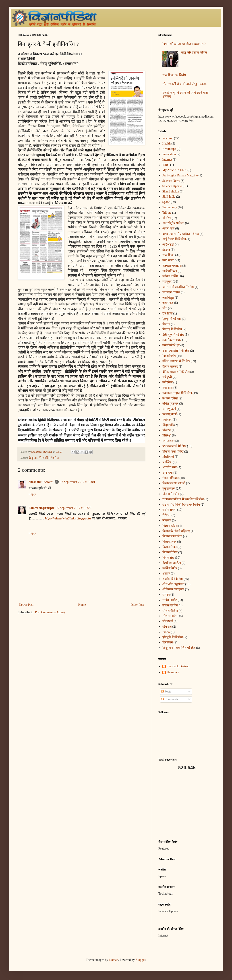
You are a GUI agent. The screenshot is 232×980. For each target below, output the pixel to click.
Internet (167, 160)
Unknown (173, 672)
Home (82, 605)
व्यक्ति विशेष (170, 568)
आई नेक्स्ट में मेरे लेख (174, 239)
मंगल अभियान (171, 478)
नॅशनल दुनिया (170, 398)
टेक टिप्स (168, 313)
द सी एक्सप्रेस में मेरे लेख (176, 351)
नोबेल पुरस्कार (171, 404)
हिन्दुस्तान (168, 642)
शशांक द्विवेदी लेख (173, 579)
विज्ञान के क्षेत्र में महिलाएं (176, 531)
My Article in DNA (175, 170)
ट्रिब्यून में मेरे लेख (172, 319)
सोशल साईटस (170, 616)
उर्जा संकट (168, 260)
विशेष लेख (168, 558)
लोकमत (167, 520)
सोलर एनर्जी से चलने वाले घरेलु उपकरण (185, 84)
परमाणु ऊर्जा (170, 414)
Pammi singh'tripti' (42, 508)
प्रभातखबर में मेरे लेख (174, 446)
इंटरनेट (166, 250)
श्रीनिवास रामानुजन (173, 589)
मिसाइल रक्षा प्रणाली (174, 483)
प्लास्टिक (167, 462)
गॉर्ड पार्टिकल (170, 271)
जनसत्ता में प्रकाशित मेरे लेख (178, 287)
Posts (166, 692)
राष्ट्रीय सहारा (170, 510)
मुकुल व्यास (169, 489)
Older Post (137, 605)
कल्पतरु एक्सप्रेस (172, 266)
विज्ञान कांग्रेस (170, 526)
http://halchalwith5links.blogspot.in (68, 518)
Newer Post (26, 605)
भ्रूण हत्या (168, 473)
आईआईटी (168, 245)
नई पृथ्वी (167, 377)
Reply (32, 494)
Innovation (169, 154)
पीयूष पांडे (168, 425)
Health (167, 144)
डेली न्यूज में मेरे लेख (173, 335)
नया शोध (168, 388)
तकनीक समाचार (172, 340)
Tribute (167, 213)
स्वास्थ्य (166, 632)
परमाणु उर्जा (169, 409)
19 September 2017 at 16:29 (74, 508)
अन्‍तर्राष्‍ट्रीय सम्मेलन (173, 223)
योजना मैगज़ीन (171, 494)
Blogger (140, 960)
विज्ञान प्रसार (170, 542)
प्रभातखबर (169, 441)
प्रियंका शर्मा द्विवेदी (173, 452)
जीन (165, 308)
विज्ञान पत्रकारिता (172, 536)
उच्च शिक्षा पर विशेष (174, 75)
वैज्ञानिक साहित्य (172, 563)
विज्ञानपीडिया (170, 552)
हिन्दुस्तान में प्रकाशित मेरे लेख (44, 458)
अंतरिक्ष (167, 218)
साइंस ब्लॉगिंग (170, 605)
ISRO (166, 165)
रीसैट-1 (167, 515)
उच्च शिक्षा (169, 255)
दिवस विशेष (169, 356)
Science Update (172, 186)
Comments (170, 699)
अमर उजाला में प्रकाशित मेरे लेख (181, 234)
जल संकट (168, 303)
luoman (114, 960)
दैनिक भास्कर (170, 367)
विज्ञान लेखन (170, 547)
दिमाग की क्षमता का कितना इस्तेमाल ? (184, 44)
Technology (170, 207)
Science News (171, 181)
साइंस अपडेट (170, 600)
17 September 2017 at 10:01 (78, 482)
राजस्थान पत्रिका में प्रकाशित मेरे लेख (183, 499)
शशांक (166, 574)
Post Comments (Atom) (50, 612)
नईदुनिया (168, 382)
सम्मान (166, 595)
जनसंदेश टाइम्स (171, 292)
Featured (168, 138)
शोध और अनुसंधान (173, 584)
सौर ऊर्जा (168, 621)
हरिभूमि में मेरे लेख (173, 637)
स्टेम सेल (167, 627)
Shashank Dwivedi (41, 482)
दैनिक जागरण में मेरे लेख (176, 361)
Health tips (169, 149)
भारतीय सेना (170, 467)
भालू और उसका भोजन (194, 53)
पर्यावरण (167, 420)
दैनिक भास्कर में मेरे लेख (176, 372)
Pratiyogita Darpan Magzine (180, 175)
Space (166, 202)
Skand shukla (171, 191)
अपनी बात (169, 228)
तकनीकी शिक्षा (171, 345)
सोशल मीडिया (170, 611)
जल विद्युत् (168, 298)
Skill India (169, 197)
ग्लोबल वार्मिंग (170, 276)
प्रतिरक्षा (167, 435)
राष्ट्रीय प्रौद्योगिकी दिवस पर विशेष (181, 505)
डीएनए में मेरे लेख (172, 329)
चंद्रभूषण (167, 282)
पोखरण (167, 430)
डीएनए (166, 324)
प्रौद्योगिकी (168, 457)
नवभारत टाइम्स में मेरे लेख (177, 393)
